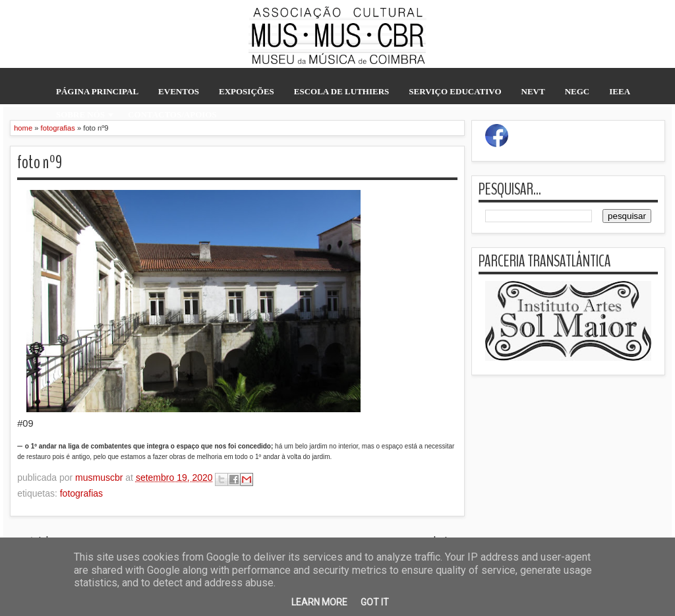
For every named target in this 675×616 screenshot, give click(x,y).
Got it (375, 602)
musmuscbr (100, 477)
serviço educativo (455, 91)
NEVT (533, 91)
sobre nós (80, 114)
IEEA (620, 91)
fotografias (81, 493)
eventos (179, 91)
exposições (247, 91)
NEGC (577, 91)
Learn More (319, 602)
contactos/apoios (172, 114)
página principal (97, 91)
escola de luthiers (342, 91)
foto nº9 (40, 162)
